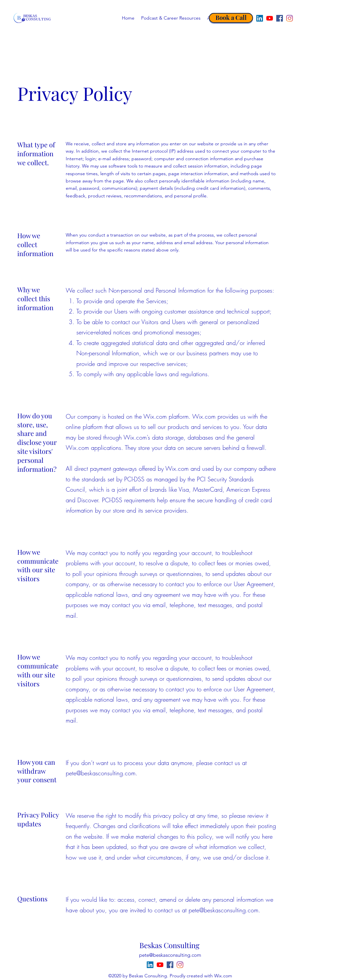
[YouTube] (270, 18)
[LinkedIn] (260, 18)
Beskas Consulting (170, 945)
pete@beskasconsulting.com (101, 773)
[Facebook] (280, 18)
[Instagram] (290, 18)
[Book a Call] (231, 18)
